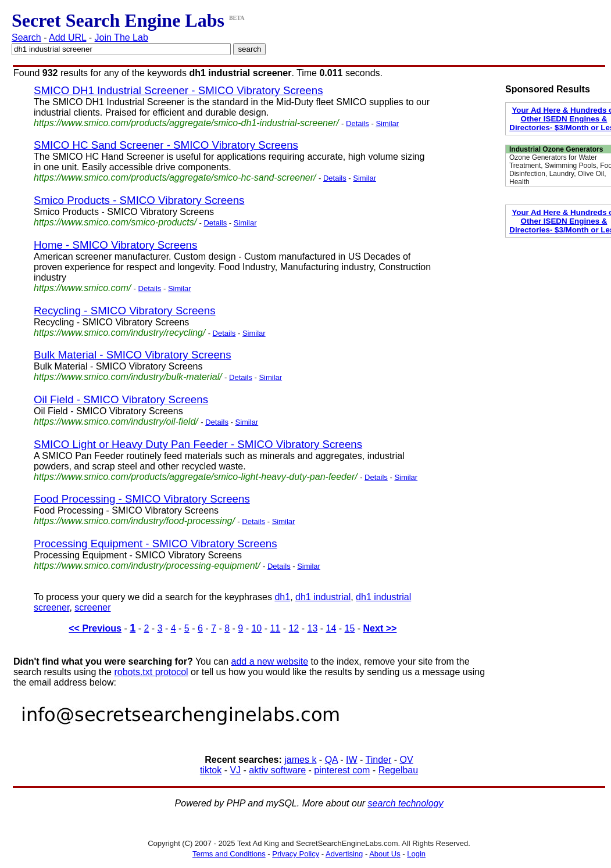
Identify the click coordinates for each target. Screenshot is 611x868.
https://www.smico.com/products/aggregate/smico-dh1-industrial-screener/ (186, 123)
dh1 (282, 597)
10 (256, 628)
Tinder (379, 760)
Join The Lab (122, 37)
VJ (235, 770)
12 (294, 628)
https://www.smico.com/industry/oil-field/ (116, 422)
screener (92, 607)
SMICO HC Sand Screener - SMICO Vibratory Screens (166, 145)
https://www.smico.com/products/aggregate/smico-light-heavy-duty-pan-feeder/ (196, 477)
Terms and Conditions (229, 854)
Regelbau (399, 770)
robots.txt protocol (151, 672)
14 (331, 628)
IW (352, 760)
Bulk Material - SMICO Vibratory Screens (133, 355)
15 (350, 628)
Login (416, 854)
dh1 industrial (323, 597)
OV (407, 760)
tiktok (211, 770)
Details (358, 123)
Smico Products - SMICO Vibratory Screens (139, 200)
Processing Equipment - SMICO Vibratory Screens (156, 544)
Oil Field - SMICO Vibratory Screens (121, 399)
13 (312, 628)
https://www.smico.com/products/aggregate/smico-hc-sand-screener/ (175, 177)
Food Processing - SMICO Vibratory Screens (142, 499)
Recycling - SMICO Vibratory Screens (125, 311)
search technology (406, 803)
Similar (387, 123)
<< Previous (95, 628)
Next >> (380, 628)
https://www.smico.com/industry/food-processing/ (134, 521)
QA (331, 760)
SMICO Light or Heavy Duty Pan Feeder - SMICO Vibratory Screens (198, 444)
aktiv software (277, 770)
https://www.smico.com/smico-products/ (115, 222)
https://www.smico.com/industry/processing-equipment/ (147, 566)
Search (26, 37)
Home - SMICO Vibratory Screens (115, 245)
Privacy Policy (296, 854)
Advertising (344, 854)
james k (300, 760)
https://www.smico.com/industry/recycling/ (119, 333)
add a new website (270, 661)
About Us (385, 854)
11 (275, 628)
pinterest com (342, 770)
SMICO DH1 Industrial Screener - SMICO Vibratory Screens (178, 90)
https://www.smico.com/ (82, 288)
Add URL (67, 37)
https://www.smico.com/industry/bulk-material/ (128, 377)
